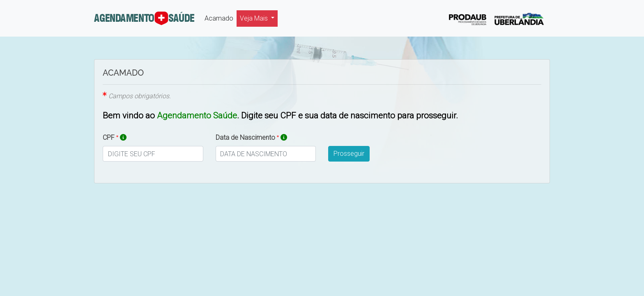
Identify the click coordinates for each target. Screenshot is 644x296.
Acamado (221, 18)
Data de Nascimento (251, 137)
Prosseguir (349, 154)
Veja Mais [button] (255, 18)
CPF (115, 137)
